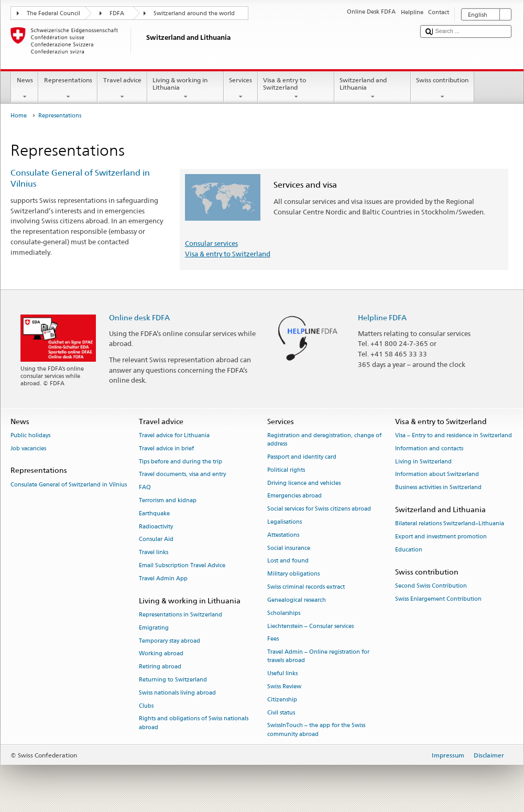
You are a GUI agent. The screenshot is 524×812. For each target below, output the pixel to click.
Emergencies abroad (294, 496)
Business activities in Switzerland (438, 488)
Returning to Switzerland (173, 680)
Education (409, 550)
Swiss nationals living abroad (177, 693)
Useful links (282, 674)
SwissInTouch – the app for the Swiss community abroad (316, 730)
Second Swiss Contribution (431, 586)
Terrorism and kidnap (168, 500)
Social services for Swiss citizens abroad (319, 509)
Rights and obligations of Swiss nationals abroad (194, 723)
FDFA (117, 13)
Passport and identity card (302, 457)
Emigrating (154, 628)
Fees (273, 639)
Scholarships (284, 613)
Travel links (154, 553)
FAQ (145, 488)
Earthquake (154, 513)
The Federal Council (53, 13)
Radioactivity (156, 527)
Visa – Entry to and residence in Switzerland (454, 435)
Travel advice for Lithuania (174, 435)
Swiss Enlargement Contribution (438, 599)
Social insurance (289, 548)
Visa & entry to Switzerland (296, 89)
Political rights (286, 470)
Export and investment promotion (441, 537)
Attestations (283, 535)
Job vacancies (28, 448)
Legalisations (285, 522)
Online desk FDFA (139, 317)
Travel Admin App (163, 578)
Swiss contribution (443, 89)
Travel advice (122, 89)
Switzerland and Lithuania (373, 89)
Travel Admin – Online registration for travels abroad (318, 657)
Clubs (146, 706)
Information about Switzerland (437, 475)
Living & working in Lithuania (185, 89)
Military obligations (293, 574)
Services (241, 89)
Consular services (211, 243)
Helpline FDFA (382, 317)
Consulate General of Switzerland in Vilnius (69, 485)
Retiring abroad (160, 667)
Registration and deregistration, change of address (324, 440)
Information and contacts (429, 448)
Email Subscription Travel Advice (182, 565)
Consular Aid (156, 540)
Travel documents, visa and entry (182, 475)
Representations (68, 89)
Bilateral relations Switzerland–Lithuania (450, 524)
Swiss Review (284, 686)
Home (19, 116)
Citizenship (282, 700)
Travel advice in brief (166, 448)
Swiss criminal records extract (306, 587)
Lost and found (288, 561)
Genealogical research (297, 600)
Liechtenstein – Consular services (310, 626)
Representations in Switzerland (181, 615)
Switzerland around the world (194, 13)
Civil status (281, 713)
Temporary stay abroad (170, 641)
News (25, 89)
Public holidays (30, 435)
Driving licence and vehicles (304, 483)
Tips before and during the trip (181, 462)
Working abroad (161, 654)
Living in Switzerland (423, 462)
